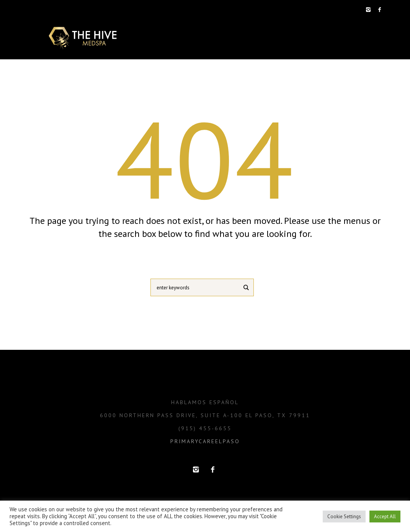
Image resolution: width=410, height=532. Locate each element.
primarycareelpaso (205, 441)
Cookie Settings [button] (344, 516)
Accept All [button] (385, 516)
